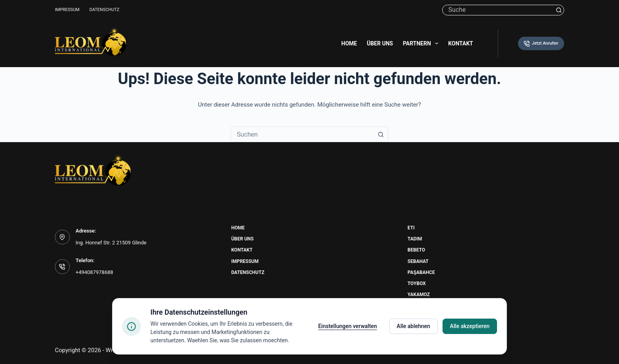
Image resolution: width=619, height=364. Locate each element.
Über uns (380, 43)
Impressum (67, 10)
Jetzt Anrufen (541, 44)
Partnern (422, 43)
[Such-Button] (559, 10)
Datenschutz (104, 10)
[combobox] (302, 134)
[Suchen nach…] (498, 10)
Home (349, 43)
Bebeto (416, 250)
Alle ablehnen (414, 326)
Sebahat (418, 261)
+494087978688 (95, 272)
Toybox (416, 283)
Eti (411, 228)
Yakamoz (418, 295)
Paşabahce (421, 272)
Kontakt (460, 43)
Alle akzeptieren (470, 326)
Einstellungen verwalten (348, 326)
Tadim (415, 239)
